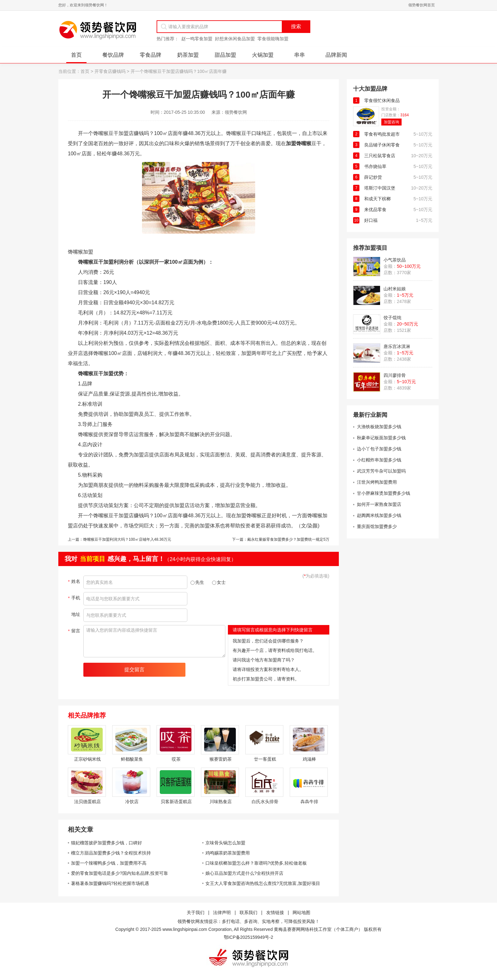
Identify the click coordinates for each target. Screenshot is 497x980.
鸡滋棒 (309, 759)
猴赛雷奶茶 (221, 759)
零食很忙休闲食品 (382, 100)
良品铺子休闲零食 (382, 145)
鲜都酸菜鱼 (132, 759)
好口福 (371, 220)
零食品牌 (151, 55)
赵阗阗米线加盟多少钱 (379, 515)
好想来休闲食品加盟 (235, 39)
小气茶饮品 (395, 260)
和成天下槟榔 (378, 199)
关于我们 (196, 912)
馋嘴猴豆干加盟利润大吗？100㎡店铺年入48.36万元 (127, 539)
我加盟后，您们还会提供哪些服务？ (268, 641)
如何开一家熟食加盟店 (379, 504)
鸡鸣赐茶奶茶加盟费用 (228, 853)
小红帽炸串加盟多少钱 (379, 460)
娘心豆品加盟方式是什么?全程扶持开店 (244, 873)
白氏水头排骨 (265, 802)
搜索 (296, 26)
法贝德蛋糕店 (87, 802)
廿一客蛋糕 (265, 759)
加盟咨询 (391, 122)
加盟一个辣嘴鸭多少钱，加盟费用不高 (109, 863)
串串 (300, 55)
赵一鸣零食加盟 (197, 39)
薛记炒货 (373, 177)
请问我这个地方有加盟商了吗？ (264, 660)
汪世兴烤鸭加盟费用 (377, 482)
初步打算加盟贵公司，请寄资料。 (266, 679)
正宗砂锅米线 (87, 759)
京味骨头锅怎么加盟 (225, 843)
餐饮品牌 (113, 55)
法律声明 (222, 912)
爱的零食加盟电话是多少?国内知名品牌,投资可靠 (119, 873)
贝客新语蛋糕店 (176, 802)
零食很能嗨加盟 (273, 39)
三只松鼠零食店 (380, 156)
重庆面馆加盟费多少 (377, 526)
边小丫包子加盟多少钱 (379, 449)
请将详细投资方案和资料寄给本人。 (268, 669)
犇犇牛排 (309, 802)
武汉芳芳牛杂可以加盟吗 (381, 471)
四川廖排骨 (395, 375)
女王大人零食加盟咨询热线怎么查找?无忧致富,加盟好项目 (263, 883)
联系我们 (248, 912)
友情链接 (275, 912)
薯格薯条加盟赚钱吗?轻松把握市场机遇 (110, 883)
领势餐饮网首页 (422, 5)
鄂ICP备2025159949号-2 (248, 937)
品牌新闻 (336, 55)
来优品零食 (375, 210)
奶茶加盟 (188, 55)
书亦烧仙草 (375, 166)
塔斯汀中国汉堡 (380, 188)
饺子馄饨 (392, 318)
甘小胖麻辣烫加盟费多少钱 (384, 493)
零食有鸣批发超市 (382, 134)
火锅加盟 (263, 55)
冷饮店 (132, 802)
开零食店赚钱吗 (110, 71)
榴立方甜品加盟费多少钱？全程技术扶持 (111, 853)
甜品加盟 (225, 55)
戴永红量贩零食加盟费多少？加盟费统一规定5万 (288, 539)
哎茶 (176, 759)
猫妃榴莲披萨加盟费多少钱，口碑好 (106, 843)
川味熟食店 (221, 802)
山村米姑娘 (395, 289)
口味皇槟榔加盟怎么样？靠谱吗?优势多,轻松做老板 (256, 863)
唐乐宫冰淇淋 (397, 346)
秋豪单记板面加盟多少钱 (381, 438)
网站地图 (301, 912)
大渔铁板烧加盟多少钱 (379, 427)
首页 (76, 55)
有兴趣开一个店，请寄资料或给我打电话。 (275, 650)
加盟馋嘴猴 (299, 143)
